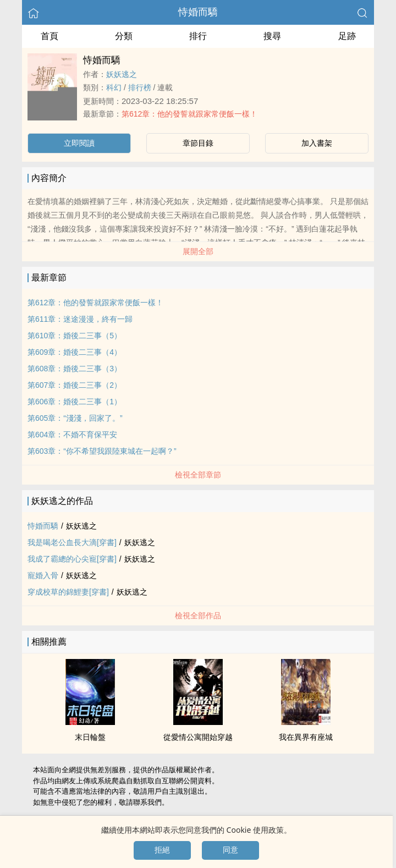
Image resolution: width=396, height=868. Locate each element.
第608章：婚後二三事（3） (75, 369)
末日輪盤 (90, 737)
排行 (198, 36)
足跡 (347, 36)
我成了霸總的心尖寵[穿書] (72, 559)
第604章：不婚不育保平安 (72, 435)
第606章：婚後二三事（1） (75, 402)
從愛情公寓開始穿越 (198, 737)
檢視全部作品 (198, 616)
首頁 (50, 36)
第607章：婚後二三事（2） (75, 385)
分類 (124, 36)
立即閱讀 (79, 143)
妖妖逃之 (122, 74)
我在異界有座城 (306, 737)
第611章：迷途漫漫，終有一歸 (80, 319)
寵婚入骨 (43, 575)
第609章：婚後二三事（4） (75, 352)
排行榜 (140, 87)
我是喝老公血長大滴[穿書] (72, 542)
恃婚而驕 (198, 12)
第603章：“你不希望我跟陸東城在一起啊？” (102, 451)
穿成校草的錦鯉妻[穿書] (68, 592)
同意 (230, 850)
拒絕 (162, 850)
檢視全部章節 (198, 475)
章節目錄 (198, 143)
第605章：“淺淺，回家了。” (75, 418)
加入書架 (317, 143)
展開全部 (198, 251)
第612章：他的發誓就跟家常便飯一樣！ (189, 114)
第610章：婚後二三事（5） (75, 336)
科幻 (114, 87)
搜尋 (272, 36)
